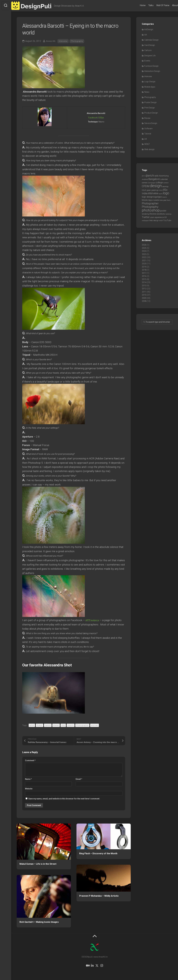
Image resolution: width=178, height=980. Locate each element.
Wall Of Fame (157, 5)
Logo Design (150, 82)
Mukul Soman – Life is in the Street (38, 864)
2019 (144, 267)
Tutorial (148, 134)
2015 (144, 279)
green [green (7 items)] (149, 190)
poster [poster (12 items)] (163, 211)
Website (29, 789)
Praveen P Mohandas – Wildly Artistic (99, 896)
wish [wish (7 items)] (161, 220)
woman (94, 725)
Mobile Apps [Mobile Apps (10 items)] (147, 200)
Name (28, 779)
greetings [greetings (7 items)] (155, 190)
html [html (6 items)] (161, 190)
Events (147, 61)
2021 (144, 261)
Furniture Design (151, 66)
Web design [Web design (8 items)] (154, 220)
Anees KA (51, 41)
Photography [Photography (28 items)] (150, 207)
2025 (144, 248)
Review (147, 118)
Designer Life (150, 56)
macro (71, 725)
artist (32, 725)
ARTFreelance (94, 620)
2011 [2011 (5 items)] (144, 176)
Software (148, 129)
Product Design (151, 113)
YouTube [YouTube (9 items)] (167, 220)
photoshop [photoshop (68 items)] (151, 210)
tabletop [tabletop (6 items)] (169, 214)
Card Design (150, 45)
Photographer (82, 725)
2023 (144, 254)
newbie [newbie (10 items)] (156, 200)
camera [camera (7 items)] (145, 183)
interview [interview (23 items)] (153, 193)
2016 (144, 276)
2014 (144, 282)
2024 (144, 251)
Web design (149, 149)
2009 (144, 298)
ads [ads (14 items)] (157, 176)
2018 (144, 270)
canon (48, 725)
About (170, 5)
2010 (144, 295)
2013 (144, 286)
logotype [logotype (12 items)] (158, 197)
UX (146, 139)
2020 (144, 264)
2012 (144, 289)
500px (101, 118)
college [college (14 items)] (159, 183)
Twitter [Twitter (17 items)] (146, 217)
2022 (144, 257)
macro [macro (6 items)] (164, 197)
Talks (146, 5)
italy (63, 725)
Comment (30, 760)
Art (146, 35)
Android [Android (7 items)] (145, 179)
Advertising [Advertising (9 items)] (164, 176)
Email (79, 779)
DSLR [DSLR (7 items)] (144, 190)
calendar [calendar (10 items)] (164, 179)
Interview (63, 41)
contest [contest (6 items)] (166, 183)
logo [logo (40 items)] (166, 193)
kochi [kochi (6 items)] (161, 194)
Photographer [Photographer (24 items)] (150, 203)
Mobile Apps (150, 87)
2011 (144, 292)
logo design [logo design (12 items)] (147, 197)
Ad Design (149, 29)
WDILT (147, 144)
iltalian (56, 725)
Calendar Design (151, 40)
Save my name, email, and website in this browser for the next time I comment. (64, 799)
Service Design (151, 123)
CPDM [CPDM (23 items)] (146, 186)
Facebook (93, 118)
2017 (144, 273)
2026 (144, 245)
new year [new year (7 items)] (163, 200)
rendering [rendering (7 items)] (146, 214)
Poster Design (150, 102)
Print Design (150, 108)
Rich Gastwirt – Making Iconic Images (39, 922)
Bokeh (39, 725)
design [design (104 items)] (156, 186)
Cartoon (148, 50)
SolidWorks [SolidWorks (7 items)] (161, 214)
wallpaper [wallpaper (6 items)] (145, 221)
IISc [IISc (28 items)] (165, 190)
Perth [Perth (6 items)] (169, 200)
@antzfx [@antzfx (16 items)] (150, 176)
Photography (77, 41)
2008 (144, 301)
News (147, 92)
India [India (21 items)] (145, 193)
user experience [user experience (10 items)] (157, 217)
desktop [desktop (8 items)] (165, 187)
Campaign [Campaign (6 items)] (151, 183)
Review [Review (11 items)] (153, 214)
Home (137, 5)
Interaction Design (152, 71)
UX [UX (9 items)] (165, 217)
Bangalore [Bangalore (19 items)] (154, 179)
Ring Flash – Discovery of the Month (98, 853)
